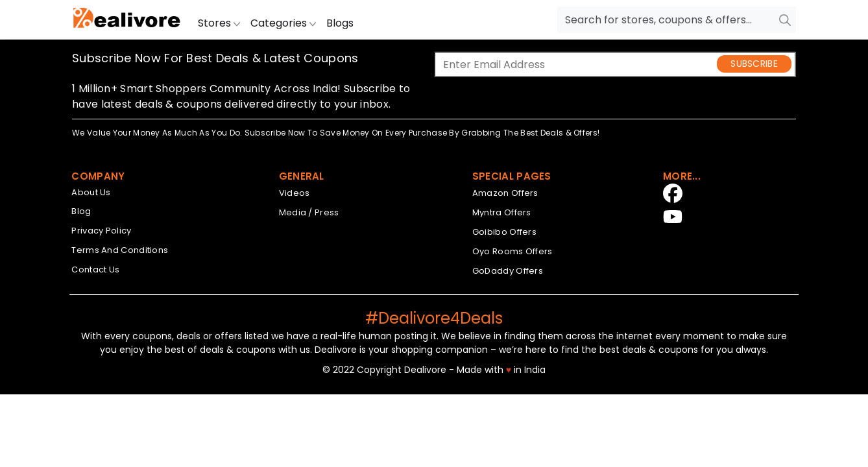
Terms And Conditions (120, 250)
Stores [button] (219, 23)
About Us (91, 192)
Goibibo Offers (504, 232)
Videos (295, 193)
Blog (81, 211)
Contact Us (95, 269)
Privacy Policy (101, 231)
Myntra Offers (502, 212)
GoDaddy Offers (508, 271)
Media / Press (309, 212)
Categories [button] (283, 23)
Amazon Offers (505, 193)
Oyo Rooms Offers (512, 251)
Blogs (340, 23)
